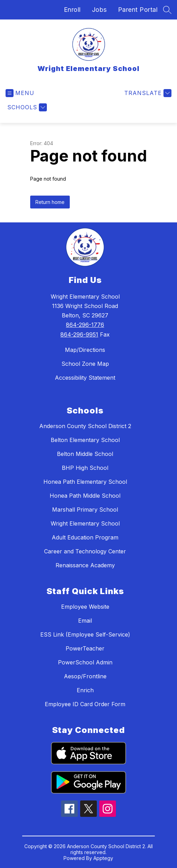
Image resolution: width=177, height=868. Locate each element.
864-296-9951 (79, 334)
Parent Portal (138, 10)
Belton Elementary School (85, 440)
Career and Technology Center (85, 551)
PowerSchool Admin (85, 662)
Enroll (72, 10)
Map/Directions (85, 350)
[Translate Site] (147, 93)
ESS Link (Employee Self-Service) (85, 634)
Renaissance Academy (85, 565)
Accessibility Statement (85, 378)
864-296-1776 (85, 325)
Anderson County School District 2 (85, 426)
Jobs (99, 10)
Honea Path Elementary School (85, 482)
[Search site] (167, 10)
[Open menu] (20, 93)
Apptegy (103, 858)
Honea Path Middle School (85, 496)
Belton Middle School (85, 454)
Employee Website (85, 607)
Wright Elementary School (85, 523)
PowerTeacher (85, 648)
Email (85, 621)
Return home (50, 202)
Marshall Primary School (85, 510)
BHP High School (85, 468)
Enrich (85, 690)
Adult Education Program (85, 537)
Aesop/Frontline (85, 676)
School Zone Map (85, 364)
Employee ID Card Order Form (85, 704)
